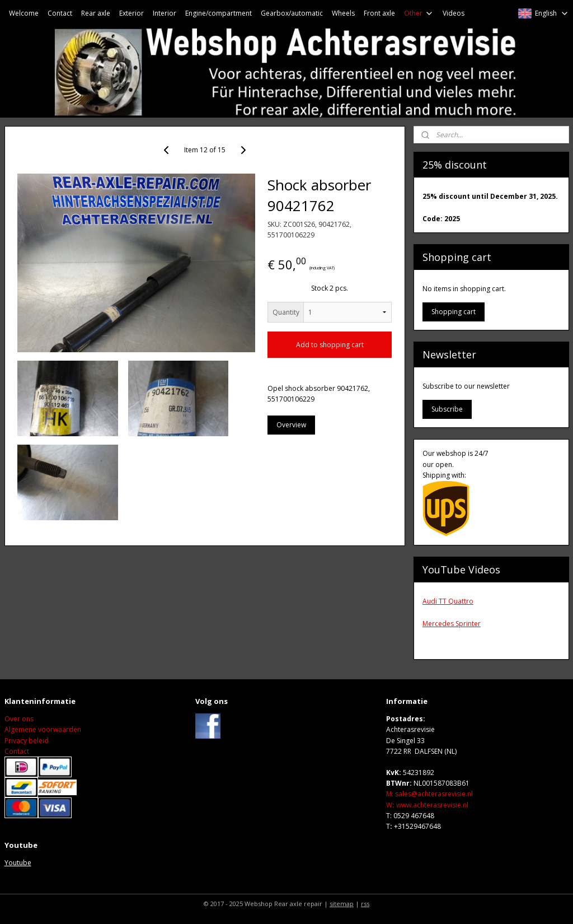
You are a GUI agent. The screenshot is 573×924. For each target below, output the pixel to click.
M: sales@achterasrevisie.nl (429, 794)
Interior (165, 13)
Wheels (343, 13)
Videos (454, 13)
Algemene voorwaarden (43, 729)
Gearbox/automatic (292, 13)
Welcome (24, 13)
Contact (60, 13)
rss (365, 904)
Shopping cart (454, 312)
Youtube (18, 863)
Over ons (19, 719)
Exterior (131, 13)
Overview (291, 425)
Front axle (379, 13)
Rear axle (96, 13)
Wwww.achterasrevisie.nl (427, 805)
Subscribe (447, 409)
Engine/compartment (219, 13)
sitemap (342, 904)
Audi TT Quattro (448, 601)
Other (419, 13)
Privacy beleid (27, 741)
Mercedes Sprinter (452, 624)
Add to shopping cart (330, 345)
